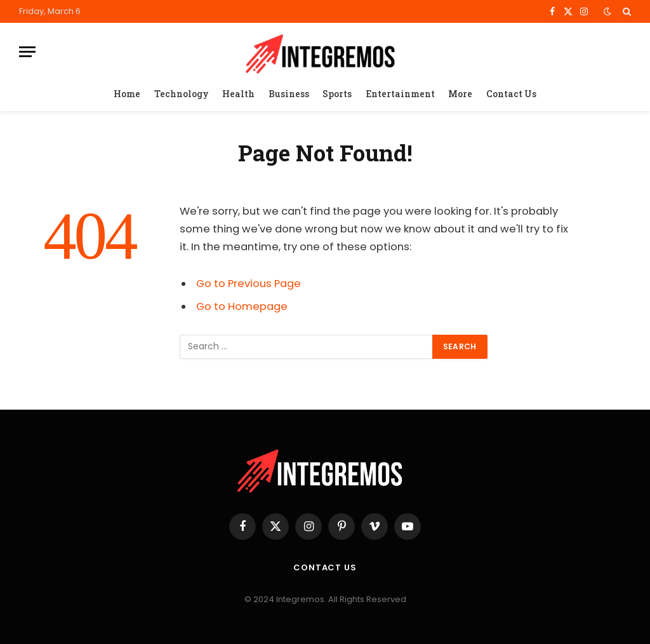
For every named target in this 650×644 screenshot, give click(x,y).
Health (238, 94)
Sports (337, 94)
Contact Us (511, 94)
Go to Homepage (242, 306)
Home (127, 94)
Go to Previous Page (249, 284)
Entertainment (400, 94)
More (460, 94)
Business (289, 94)
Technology (182, 94)
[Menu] (27, 52)
